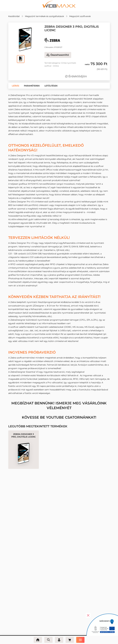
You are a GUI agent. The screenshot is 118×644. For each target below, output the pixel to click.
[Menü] (80, 640)
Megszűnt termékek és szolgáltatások (44, 16)
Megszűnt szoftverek (80, 16)
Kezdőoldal (14, 16)
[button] (16, 86)
